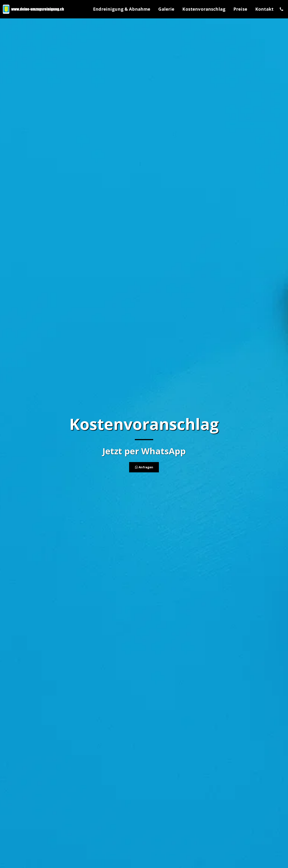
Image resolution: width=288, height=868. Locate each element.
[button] (281, 9)
